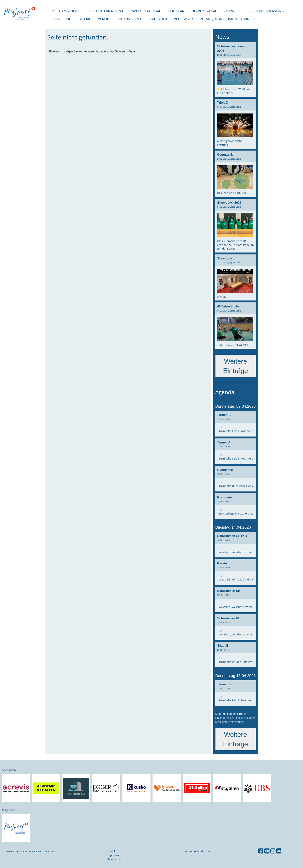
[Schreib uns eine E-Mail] (279, 851)
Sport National (146, 11)
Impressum (114, 855)
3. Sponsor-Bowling (265, 11)
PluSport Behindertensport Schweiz (38, 851)
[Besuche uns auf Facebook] (261, 851)
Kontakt (112, 851)
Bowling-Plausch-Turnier (216, 11)
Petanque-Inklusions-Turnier (227, 19)
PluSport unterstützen (196, 851)
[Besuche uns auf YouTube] (267, 851)
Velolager (183, 19)
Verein (104, 19)
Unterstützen (130, 19)
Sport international (106, 11)
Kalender (158, 19)
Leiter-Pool (60, 19)
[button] (236, 424)
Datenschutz (115, 859)
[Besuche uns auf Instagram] (273, 851)
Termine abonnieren (231, 714)
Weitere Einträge (235, 366)
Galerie (84, 19)
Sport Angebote (65, 11)
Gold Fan (176, 11)
